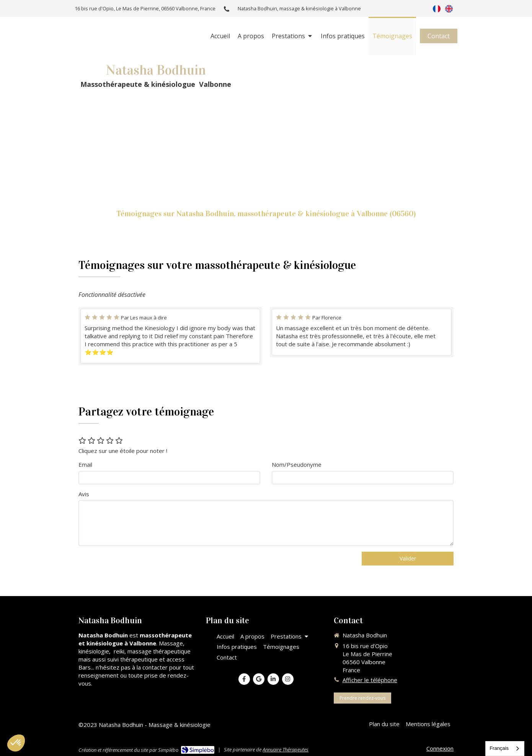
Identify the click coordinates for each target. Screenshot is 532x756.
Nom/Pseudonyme (297, 464)
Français (499, 748)
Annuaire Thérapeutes (286, 749)
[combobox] (505, 749)
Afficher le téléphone (370, 680)
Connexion (440, 748)
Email (85, 464)
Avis (84, 494)
